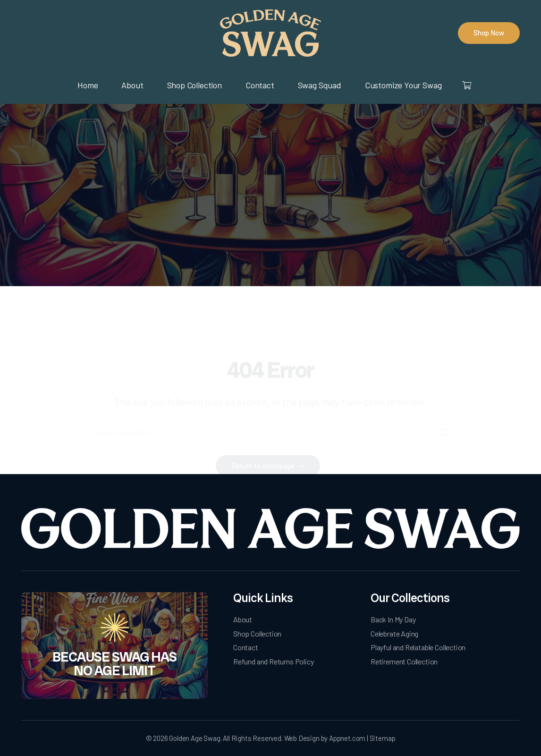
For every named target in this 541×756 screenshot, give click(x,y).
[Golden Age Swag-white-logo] (270, 529)
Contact (246, 647)
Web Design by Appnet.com (325, 738)
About (243, 619)
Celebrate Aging (394, 633)
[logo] (270, 33)
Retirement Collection (404, 661)
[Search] (444, 394)
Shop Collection (257, 633)
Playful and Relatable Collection (418, 647)
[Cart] (466, 85)
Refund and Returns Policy (274, 661)
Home (241, 213)
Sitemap (383, 738)
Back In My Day (393, 619)
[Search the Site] (270, 394)
